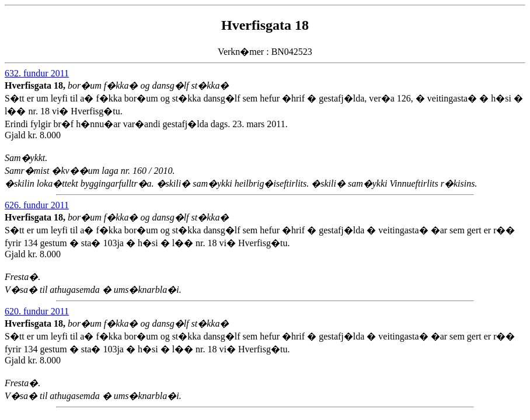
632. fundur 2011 (37, 73)
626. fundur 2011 (37, 205)
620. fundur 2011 (37, 311)
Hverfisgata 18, (36, 85)
